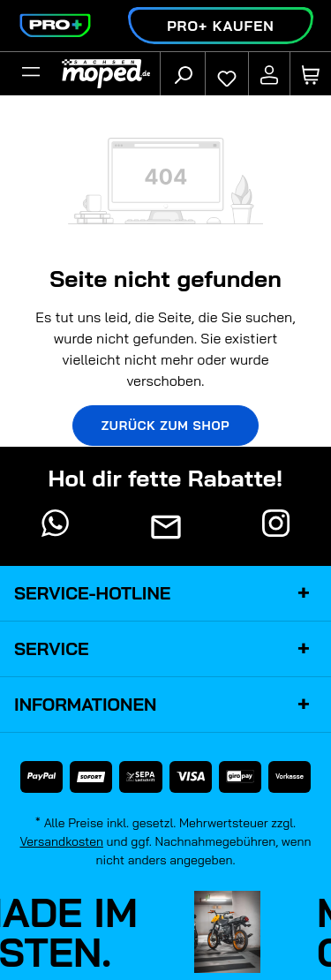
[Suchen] (183, 74)
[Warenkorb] (311, 74)
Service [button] (165, 649)
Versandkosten (61, 841)
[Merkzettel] (227, 74)
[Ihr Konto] (269, 74)
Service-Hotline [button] (165, 593)
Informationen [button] (165, 705)
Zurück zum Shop (166, 426)
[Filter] (31, 74)
